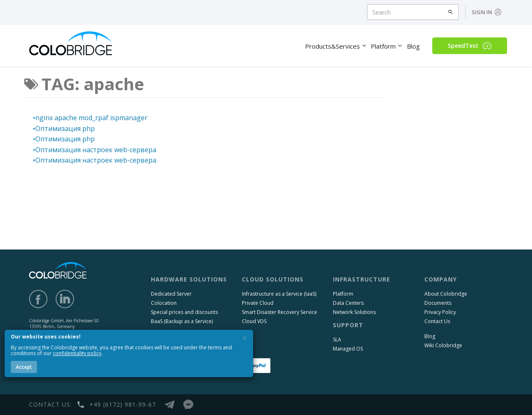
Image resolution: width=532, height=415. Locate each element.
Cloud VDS (254, 321)
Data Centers (348, 303)
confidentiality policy (77, 353)
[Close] (244, 338)
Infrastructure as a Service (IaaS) (279, 294)
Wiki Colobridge (443, 345)
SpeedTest (470, 46)
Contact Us (437, 321)
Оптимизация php (65, 128)
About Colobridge (446, 294)
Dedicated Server (171, 294)
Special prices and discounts (184, 312)
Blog (430, 336)
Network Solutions (354, 312)
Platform (343, 294)
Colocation (164, 303)
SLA (337, 340)
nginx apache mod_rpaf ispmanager (91, 118)
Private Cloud (258, 303)
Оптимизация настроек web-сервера (96, 150)
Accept (24, 367)
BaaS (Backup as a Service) (182, 321)
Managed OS (348, 349)
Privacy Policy (440, 312)
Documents (438, 303)
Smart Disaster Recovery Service (280, 312)
